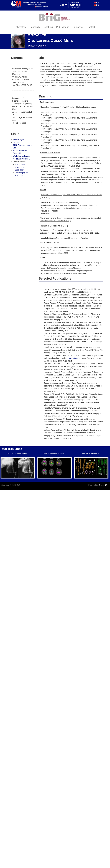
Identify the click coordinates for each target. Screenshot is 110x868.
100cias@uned (74, 358)
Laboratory (20, 27)
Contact (91, 27)
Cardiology (19, 170)
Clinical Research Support (54, 453)
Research (35, 27)
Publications (63, 27)
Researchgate (19, 140)
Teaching (48, 27)
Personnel (78, 27)
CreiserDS (103, 485)
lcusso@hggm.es (37, 46)
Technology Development (17, 453)
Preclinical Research (90, 453)
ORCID (16, 142)
